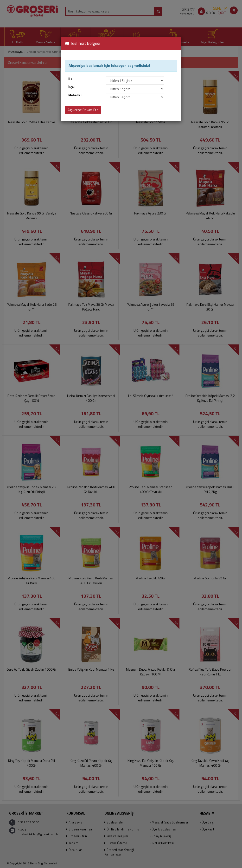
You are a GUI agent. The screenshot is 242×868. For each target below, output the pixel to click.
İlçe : (72, 87)
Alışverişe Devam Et (83, 110)
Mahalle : (75, 95)
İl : (70, 79)
